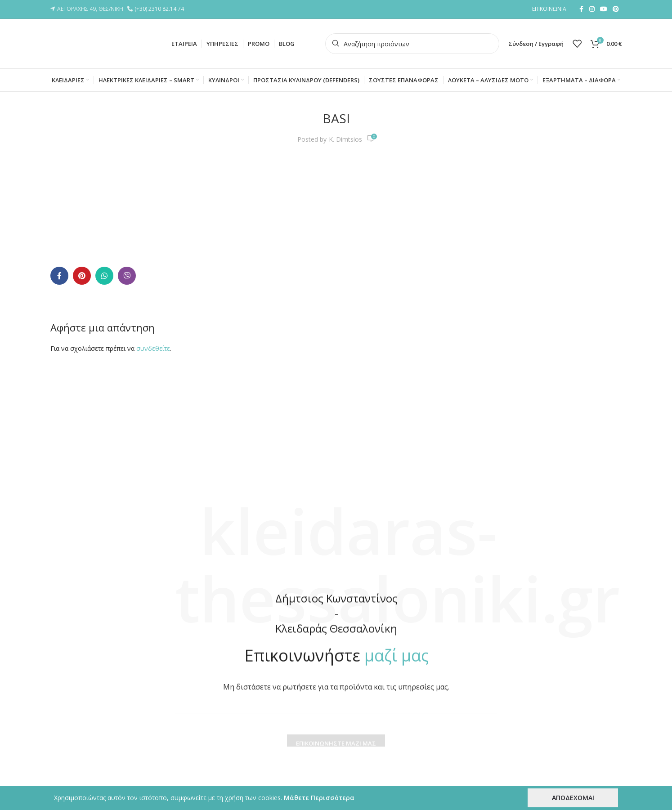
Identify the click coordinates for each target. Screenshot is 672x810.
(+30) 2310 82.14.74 (161, 9)
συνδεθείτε (153, 348)
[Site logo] (95, 43)
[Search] (412, 44)
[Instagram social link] (592, 9)
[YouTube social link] (604, 9)
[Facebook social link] (581, 9)
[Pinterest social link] (616, 9)
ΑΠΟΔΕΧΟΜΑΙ (573, 798)
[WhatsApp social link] (104, 276)
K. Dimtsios (345, 139)
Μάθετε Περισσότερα (319, 798)
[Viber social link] (127, 276)
